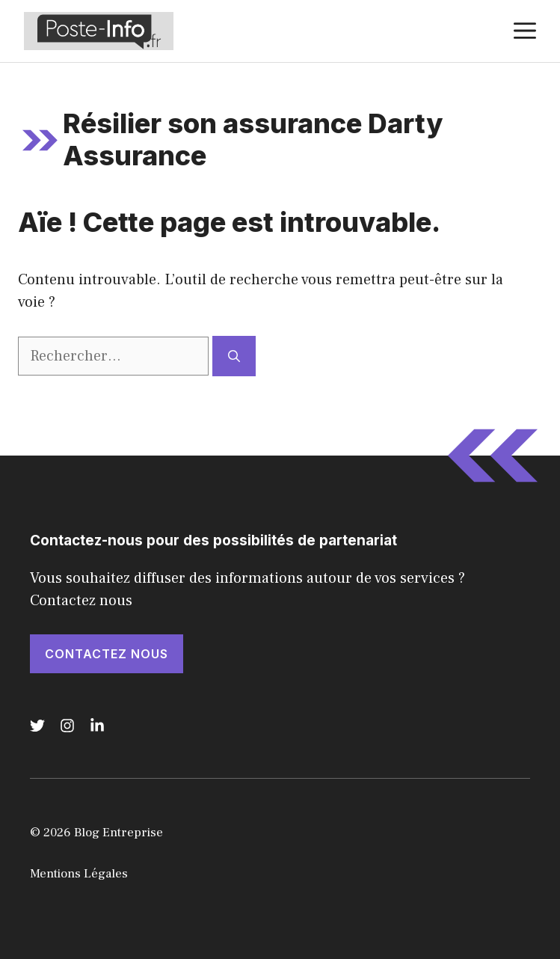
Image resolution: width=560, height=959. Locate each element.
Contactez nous (107, 654)
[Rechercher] (234, 356)
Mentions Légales (79, 874)
